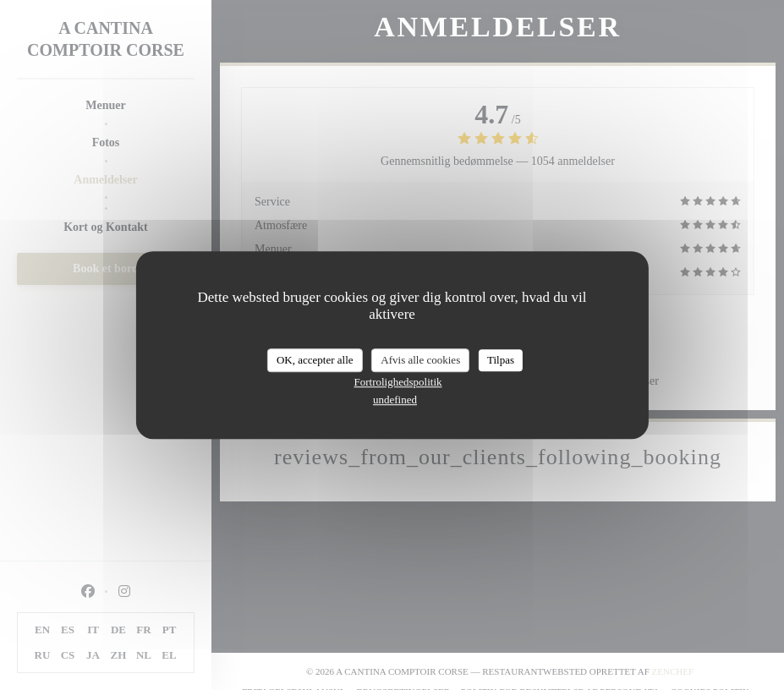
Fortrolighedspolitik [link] (398, 382)
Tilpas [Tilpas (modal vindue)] (501, 360)
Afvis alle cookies (420, 360)
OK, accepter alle (315, 360)
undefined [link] (395, 400)
